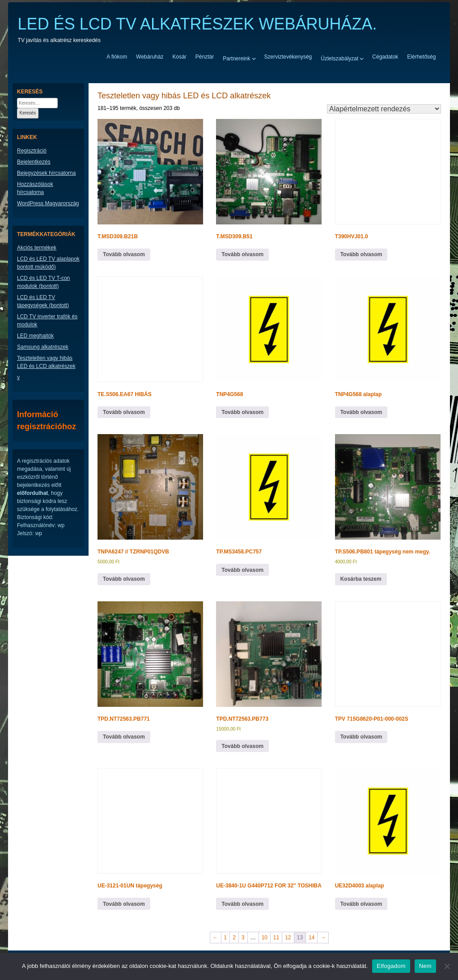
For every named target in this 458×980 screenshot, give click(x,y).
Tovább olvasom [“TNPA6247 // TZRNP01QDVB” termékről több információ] (124, 579)
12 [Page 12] (288, 938)
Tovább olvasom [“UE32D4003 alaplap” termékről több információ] (361, 904)
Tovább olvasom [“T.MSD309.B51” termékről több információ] (242, 254)
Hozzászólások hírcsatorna (35, 188)
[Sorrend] (384, 109)
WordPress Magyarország (48, 203)
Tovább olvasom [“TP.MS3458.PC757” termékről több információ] (242, 570)
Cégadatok (385, 57)
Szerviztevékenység (288, 57)
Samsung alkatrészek (43, 347)
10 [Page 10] (265, 938)
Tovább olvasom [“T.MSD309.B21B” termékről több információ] (124, 254)
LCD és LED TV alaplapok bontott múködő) (48, 263)
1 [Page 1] (226, 938)
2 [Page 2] (234, 938)
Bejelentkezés (34, 162)
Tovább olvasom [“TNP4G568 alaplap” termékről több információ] (361, 412)
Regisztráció (32, 151)
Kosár (179, 57)
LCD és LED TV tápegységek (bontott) (43, 301)
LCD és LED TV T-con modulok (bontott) (43, 282)
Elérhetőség (421, 57)
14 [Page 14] (312, 938)
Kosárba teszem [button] (361, 579)
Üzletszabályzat (339, 58)
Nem (425, 966)
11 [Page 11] (276, 938)
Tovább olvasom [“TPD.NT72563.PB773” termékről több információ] (242, 746)
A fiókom (117, 57)
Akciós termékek (37, 248)
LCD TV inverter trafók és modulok (47, 321)
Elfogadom (391, 966)
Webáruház (150, 57)
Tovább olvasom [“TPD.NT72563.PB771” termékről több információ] (124, 737)
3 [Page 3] (243, 938)
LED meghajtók (35, 336)
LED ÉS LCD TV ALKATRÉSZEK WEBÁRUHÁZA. (197, 24)
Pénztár (205, 57)
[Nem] (447, 966)
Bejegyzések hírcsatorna (46, 173)
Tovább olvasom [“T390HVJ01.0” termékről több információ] (361, 254)
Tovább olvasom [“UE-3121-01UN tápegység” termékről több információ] (124, 904)
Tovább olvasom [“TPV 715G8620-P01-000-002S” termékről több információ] (361, 737)
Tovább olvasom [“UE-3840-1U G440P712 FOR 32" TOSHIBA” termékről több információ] (242, 904)
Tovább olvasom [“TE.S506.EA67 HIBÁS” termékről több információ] (124, 412)
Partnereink (236, 58)
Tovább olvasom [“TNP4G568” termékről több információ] (242, 412)
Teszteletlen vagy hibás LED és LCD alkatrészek (46, 362)
